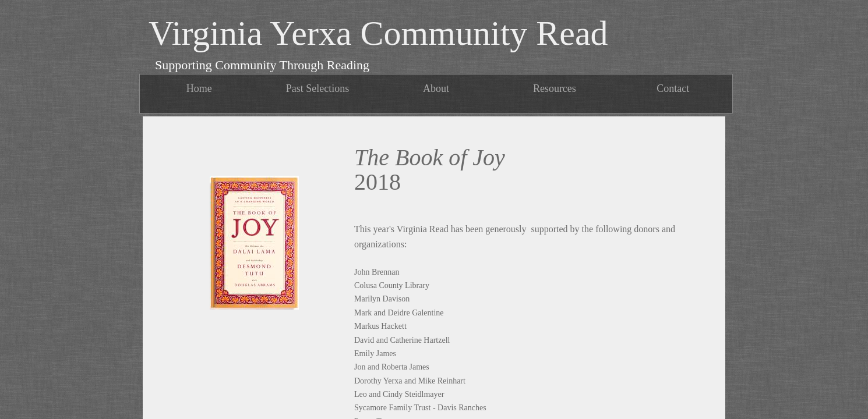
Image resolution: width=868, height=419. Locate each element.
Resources (555, 88)
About (436, 88)
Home (199, 88)
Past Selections (318, 88)
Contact (673, 88)
